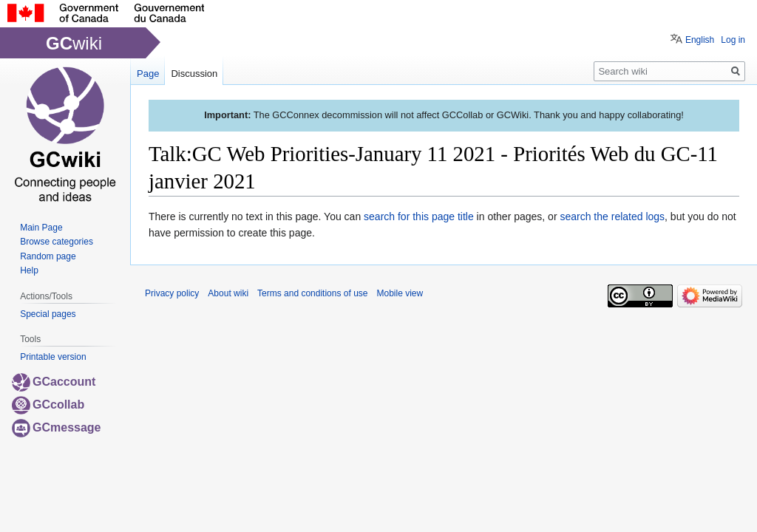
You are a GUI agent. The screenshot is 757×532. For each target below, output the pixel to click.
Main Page (41, 228)
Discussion (194, 74)
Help (29, 270)
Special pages (48, 314)
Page (148, 74)
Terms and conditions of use (312, 293)
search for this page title (419, 216)
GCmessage (57, 427)
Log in (733, 40)
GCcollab (48, 405)
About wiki (228, 293)
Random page (48, 256)
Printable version (53, 357)
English (700, 40)
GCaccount (54, 382)
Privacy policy (172, 293)
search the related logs (612, 216)
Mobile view (400, 293)
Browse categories (57, 242)
